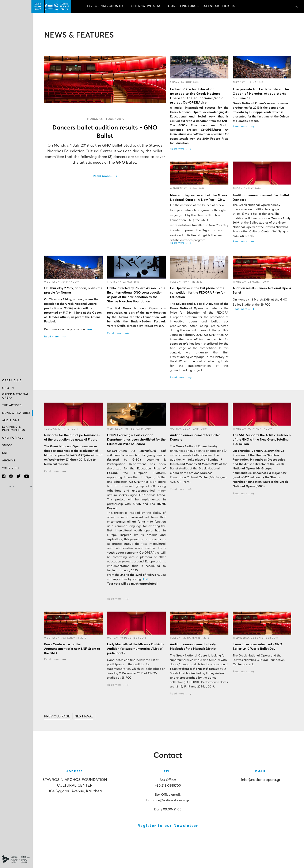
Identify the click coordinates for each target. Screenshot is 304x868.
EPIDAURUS (191, 6)
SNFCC (7, 445)
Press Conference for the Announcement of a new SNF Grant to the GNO (73, 648)
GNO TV (8, 389)
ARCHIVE (9, 461)
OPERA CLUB (12, 381)
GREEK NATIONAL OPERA (16, 396)
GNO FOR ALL (13, 438)
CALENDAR (212, 6)
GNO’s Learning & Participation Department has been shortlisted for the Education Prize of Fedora (134, 439)
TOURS (173, 6)
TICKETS (230, 6)
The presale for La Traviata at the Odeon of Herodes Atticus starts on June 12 (261, 94)
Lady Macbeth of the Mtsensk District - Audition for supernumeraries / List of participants (136, 648)
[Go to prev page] (58, 716)
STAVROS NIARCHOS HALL (107, 6)
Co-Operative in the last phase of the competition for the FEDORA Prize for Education (198, 292)
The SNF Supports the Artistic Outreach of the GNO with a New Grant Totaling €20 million (262, 439)
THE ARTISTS (12, 406)
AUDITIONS (11, 421)
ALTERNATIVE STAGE (148, 6)
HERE (146, 579)
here (90, 329)
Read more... (104, 176)
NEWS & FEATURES (16, 413)
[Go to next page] (85, 716)
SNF (5, 453)
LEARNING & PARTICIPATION (14, 429)
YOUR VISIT (11, 468)
